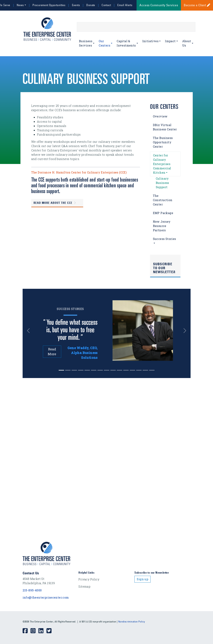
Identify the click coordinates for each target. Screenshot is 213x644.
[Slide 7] (107, 370)
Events (76, 5)
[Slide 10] (126, 370)
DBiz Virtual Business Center (165, 127)
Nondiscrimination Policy (132, 622)
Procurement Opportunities (49, 5)
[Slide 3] (81, 370)
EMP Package (163, 213)
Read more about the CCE (53, 203)
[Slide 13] (145, 370)
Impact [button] (170, 41)
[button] (30, 331)
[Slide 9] (120, 370)
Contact (106, 5)
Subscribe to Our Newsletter (164, 268)
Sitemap (84, 586)
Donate (91, 5)
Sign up (142, 579)
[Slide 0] (61, 370)
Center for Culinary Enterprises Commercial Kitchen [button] (162, 164)
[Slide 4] (87, 370)
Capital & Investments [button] (126, 43)
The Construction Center (163, 200)
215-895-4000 (32, 590)
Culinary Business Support (162, 183)
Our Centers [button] (104, 43)
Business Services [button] (86, 43)
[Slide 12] (139, 370)
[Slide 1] (68, 370)
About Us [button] (187, 43)
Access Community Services (159, 5)
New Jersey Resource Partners (162, 226)
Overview (160, 116)
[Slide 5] (94, 370)
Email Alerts (125, 5)
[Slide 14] (152, 370)
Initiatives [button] (150, 41)
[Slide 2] (74, 370)
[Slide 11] (132, 370)
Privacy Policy (89, 579)
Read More (52, 352)
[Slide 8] (113, 370)
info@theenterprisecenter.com (46, 597)
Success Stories (164, 239)
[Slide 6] (100, 370)
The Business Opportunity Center (163, 142)
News (20, 5)
